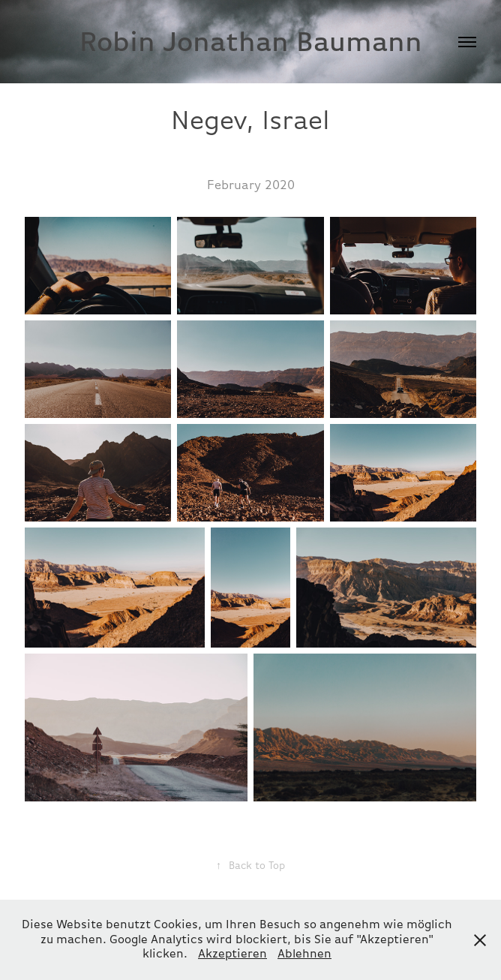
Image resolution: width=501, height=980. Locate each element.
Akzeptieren (232, 954)
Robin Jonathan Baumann (251, 42)
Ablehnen (304, 954)
